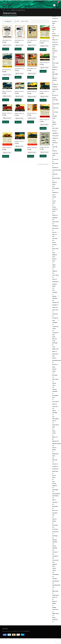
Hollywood (55, 271)
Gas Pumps (55, 238)
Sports (54, 510)
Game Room (55, 228)
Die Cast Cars (55, 159)
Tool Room (55, 552)
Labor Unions (55, 310)
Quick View (6, 49)
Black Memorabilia (55, 73)
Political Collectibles (55, 412)
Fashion (54, 215)
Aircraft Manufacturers (55, 35)
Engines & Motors (54, 183)
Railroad (54, 441)
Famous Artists (54, 202)
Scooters (54, 464)
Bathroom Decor (55, 58)
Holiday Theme (54, 266)
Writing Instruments (55, 619)
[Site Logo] (6, 4)
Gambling (54, 226)
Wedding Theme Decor (55, 608)
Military (54, 349)
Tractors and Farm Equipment (55, 562)
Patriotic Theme (54, 384)
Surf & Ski (54, 529)
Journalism (55, 305)
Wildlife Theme (55, 614)
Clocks (54, 131)
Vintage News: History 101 (55, 596)
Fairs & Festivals (54, 196)
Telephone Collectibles (55, 541)
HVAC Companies (55, 291)
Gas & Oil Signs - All (54, 233)
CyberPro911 (27, 631)
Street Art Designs (54, 520)
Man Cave (54, 339)
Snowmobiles (55, 490)
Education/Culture (56, 178)
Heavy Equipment (55, 254)
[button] (55, 2)
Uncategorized (56, 581)
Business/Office (56, 104)
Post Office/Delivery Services (55, 419)
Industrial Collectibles (55, 297)
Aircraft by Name (54, 22)
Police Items (55, 406)
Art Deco (54, 42)
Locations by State (55, 334)
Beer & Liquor (55, 63)
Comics (54, 136)
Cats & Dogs (55, 112)
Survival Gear (55, 532)
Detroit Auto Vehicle (55, 154)
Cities (53, 128)
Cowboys (54, 138)
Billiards (54, 70)
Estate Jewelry (55, 188)
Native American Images (54, 369)
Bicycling (54, 67)
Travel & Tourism (54, 569)
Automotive (55, 45)
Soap (53, 500)
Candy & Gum (55, 108)
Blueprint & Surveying (55, 79)
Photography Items (55, 396)
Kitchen (54, 307)
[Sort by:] (26, 21)
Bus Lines (54, 95)
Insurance (54, 302)
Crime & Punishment (55, 142)
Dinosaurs (54, 168)
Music (53, 358)
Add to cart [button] (8, 45)
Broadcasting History (55, 90)
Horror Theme (55, 275)
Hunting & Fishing (54, 285)
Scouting (54, 466)
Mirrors (54, 351)
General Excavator (54, 244)
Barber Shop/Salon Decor (55, 51)
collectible (54, 133)
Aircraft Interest (54, 29)
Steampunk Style (55, 514)
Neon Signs (55, 375)
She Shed (54, 469)
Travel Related (55, 574)
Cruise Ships (55, 147)
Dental (54, 151)
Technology (55, 536)
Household (55, 282)
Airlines (54, 40)
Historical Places (54, 260)
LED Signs (54, 318)
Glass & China (55, 249)
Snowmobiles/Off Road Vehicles (56, 495)
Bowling (54, 87)
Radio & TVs (55, 437)
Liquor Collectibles (55, 321)
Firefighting (55, 218)
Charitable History (54, 117)
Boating (54, 84)
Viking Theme (55, 591)
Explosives (55, 192)
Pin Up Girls (55, 402)
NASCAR (54, 364)
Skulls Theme (55, 471)
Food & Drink (55, 222)
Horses (54, 279)
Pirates (54, 404)
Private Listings (54, 432)
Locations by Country (55, 328)
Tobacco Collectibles (55, 547)
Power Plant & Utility (55, 426)
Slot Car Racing (54, 476)
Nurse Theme (55, 379)
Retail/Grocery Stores (55, 455)
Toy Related (55, 556)
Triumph (54, 578)
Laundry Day (55, 314)
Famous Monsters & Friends (55, 209)
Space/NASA (55, 506)
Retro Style (55, 460)
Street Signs (55, 525)
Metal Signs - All (55, 344)
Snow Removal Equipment (55, 484)
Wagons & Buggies (55, 602)
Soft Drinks (55, 502)
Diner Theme (55, 163)
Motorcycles (55, 354)
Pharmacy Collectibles (55, 390)
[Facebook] (54, 5)
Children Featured (54, 123)
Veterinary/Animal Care (56, 586)
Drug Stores (55, 174)
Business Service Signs (55, 99)
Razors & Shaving (54, 449)
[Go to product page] (7, 32)
